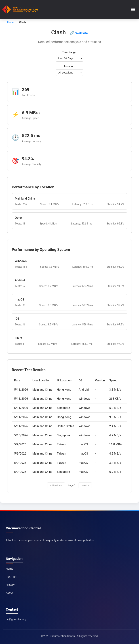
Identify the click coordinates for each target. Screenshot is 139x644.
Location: (69, 67)
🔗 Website (79, 33)
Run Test (11, 577)
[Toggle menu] (133, 9)
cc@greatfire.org (16, 619)
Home (11, 22)
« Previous (56, 485)
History (10, 585)
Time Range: (70, 52)
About (9, 593)
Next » (85, 485)
